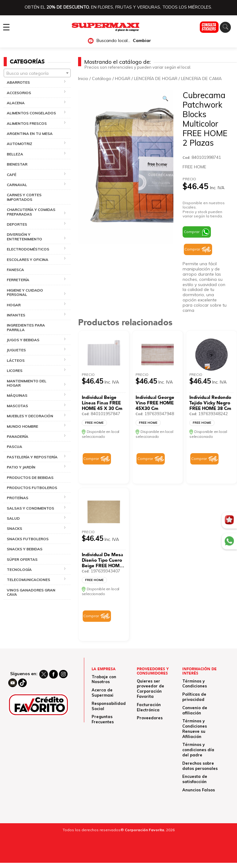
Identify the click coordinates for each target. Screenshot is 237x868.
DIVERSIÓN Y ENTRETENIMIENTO (24, 237)
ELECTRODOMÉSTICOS (28, 249)
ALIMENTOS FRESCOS (27, 123)
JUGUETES (16, 350)
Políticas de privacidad (194, 697)
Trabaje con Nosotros (104, 679)
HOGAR (14, 305)
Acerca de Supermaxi (103, 692)
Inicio (83, 78)
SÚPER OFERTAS (22, 559)
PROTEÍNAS (18, 498)
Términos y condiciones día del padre (198, 750)
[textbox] (37, 73)
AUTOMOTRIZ (20, 144)
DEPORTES (17, 224)
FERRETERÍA (18, 280)
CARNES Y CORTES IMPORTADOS (24, 197)
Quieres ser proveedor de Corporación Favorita (150, 689)
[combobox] (37, 73)
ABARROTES (18, 82)
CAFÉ (12, 175)
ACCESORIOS (19, 93)
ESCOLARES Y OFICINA (28, 260)
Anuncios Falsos (199, 790)
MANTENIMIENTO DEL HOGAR (27, 383)
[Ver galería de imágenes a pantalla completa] (165, 98)
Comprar (192, 232)
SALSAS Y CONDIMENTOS (30, 508)
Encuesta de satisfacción (195, 779)
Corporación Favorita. (145, 830)
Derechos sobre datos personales (200, 766)
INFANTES (16, 315)
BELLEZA (15, 154)
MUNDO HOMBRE (22, 426)
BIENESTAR (17, 164)
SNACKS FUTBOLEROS (28, 539)
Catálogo (102, 78)
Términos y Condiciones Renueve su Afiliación (195, 728)
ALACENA (16, 103)
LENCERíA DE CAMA (201, 78)
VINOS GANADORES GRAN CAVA (31, 592)
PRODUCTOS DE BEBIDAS (30, 478)
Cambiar (142, 41)
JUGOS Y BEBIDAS (23, 340)
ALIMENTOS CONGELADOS (31, 113)
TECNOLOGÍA (19, 570)
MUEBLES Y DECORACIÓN (30, 416)
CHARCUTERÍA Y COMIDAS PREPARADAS (31, 212)
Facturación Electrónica (149, 707)
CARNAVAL (17, 185)
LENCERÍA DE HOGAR (156, 78)
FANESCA (15, 270)
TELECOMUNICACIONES (28, 580)
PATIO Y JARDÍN (21, 467)
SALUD (13, 518)
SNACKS (14, 528)
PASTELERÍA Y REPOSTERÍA (32, 457)
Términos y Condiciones (195, 684)
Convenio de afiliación (195, 710)
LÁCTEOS (16, 360)
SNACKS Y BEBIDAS (25, 549)
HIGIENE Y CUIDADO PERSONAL (25, 292)
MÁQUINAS (17, 395)
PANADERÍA (18, 436)
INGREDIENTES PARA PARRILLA (26, 327)
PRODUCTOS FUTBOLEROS (32, 488)
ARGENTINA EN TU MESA (30, 134)
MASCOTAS (17, 406)
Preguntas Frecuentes (103, 719)
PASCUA (14, 447)
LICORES (15, 371)
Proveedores (150, 718)
